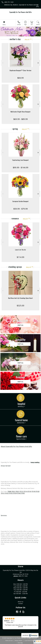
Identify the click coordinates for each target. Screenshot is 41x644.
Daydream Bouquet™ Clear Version (20, 70)
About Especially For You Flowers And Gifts (16, 446)
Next (38, 63)
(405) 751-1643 (9, 2)
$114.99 (20, 257)
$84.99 (20, 78)
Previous (3, 63)
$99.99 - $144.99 (21, 167)
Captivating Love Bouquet (20, 160)
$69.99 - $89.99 (21, 119)
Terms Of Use (9, 641)
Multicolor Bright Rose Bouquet (21, 112)
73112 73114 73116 (25, 491)
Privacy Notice (19, 641)
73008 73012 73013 (13, 491)
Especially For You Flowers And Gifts (21, 12)
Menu (4, 25)
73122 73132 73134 (11, 493)
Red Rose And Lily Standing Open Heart (21, 298)
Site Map (20, 643)
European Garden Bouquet (21, 201)
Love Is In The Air (21, 250)
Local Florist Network (30, 641)
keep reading (35, 462)
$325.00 (20, 306)
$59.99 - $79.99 (21, 209)
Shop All (27, 39)
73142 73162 (21, 493)
